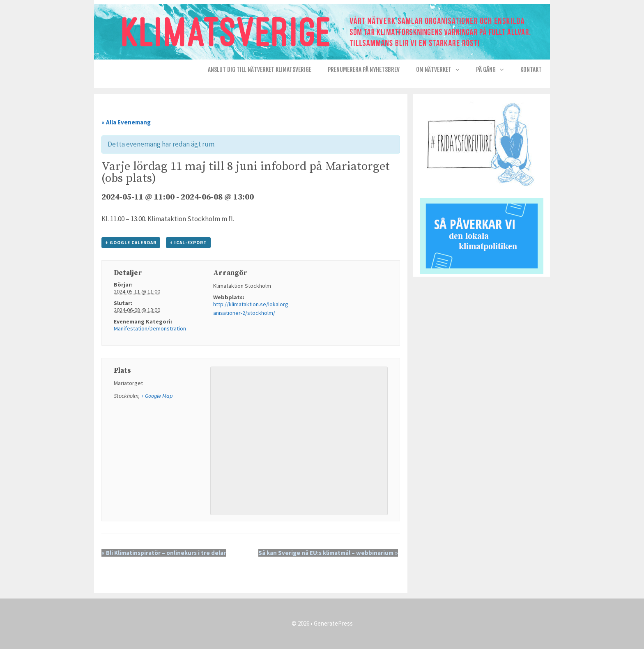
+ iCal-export (188, 243)
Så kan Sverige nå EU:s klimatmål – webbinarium (328, 553)
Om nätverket (442, 70)
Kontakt (531, 70)
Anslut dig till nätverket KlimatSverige (260, 70)
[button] (460, 70)
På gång (494, 70)
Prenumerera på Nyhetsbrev (364, 70)
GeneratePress (333, 623)
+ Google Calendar (131, 243)
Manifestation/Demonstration (150, 328)
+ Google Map (157, 396)
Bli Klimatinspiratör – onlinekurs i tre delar (164, 553)
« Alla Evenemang (126, 122)
